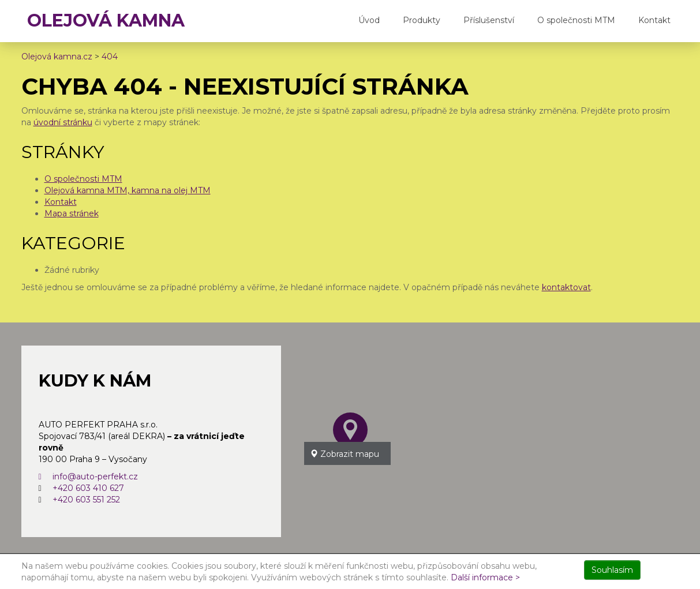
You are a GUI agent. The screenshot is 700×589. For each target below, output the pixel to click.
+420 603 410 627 (88, 488)
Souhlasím (612, 570)
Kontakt (654, 20)
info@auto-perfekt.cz (88, 477)
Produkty (422, 20)
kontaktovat (566, 287)
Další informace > (485, 577)
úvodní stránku (63, 122)
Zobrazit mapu (345, 454)
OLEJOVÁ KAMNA (106, 20)
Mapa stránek (72, 213)
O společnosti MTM (576, 20)
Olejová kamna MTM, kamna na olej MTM (128, 190)
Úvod (369, 20)
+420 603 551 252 (86, 500)
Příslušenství (489, 20)
